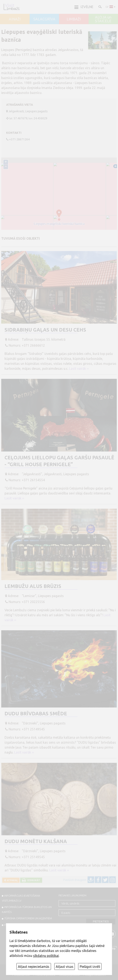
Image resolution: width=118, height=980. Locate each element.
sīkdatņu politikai (46, 956)
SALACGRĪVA (44, 19)
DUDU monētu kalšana (36, 841)
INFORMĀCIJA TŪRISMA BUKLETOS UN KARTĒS (27, 909)
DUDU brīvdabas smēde (36, 714)
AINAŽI (15, 19)
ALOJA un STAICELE (103, 19)
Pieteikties (101, 921)
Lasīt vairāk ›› (79, 369)
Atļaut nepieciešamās (34, 967)
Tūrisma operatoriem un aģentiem (28, 918)
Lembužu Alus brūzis (33, 586)
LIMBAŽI (74, 19)
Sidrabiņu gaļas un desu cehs (45, 330)
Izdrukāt (33, 880)
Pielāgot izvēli (90, 967)
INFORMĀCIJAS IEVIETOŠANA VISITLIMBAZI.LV (21, 898)
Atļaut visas (65, 967)
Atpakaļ (12, 880)
